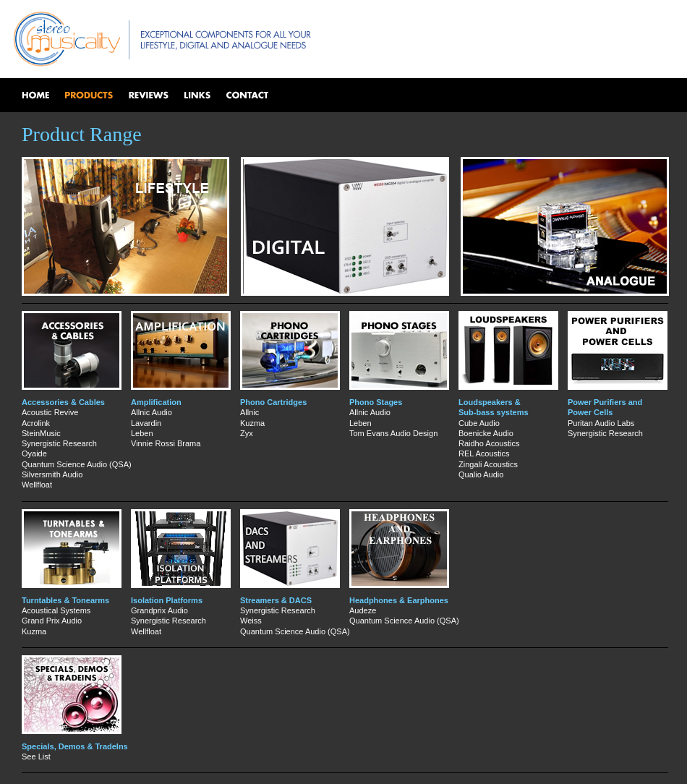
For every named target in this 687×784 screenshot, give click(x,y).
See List (36, 757)
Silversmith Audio (52, 474)
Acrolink (36, 423)
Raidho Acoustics (489, 443)
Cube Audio (479, 423)
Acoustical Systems (56, 610)
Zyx (247, 433)
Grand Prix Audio (52, 621)
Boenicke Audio (486, 433)
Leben (142, 433)
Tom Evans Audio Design (393, 433)
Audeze (363, 610)
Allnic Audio (152, 412)
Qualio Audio (481, 474)
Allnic (249, 412)
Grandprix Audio (159, 610)
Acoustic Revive (50, 412)
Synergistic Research (59, 443)
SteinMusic (41, 433)
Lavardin (146, 423)
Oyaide (34, 453)
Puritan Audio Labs (601, 423)
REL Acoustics (484, 453)
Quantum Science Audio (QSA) (77, 464)
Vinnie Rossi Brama (166, 443)
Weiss (251, 621)
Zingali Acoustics (488, 464)
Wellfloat (37, 485)
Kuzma (252, 423)
